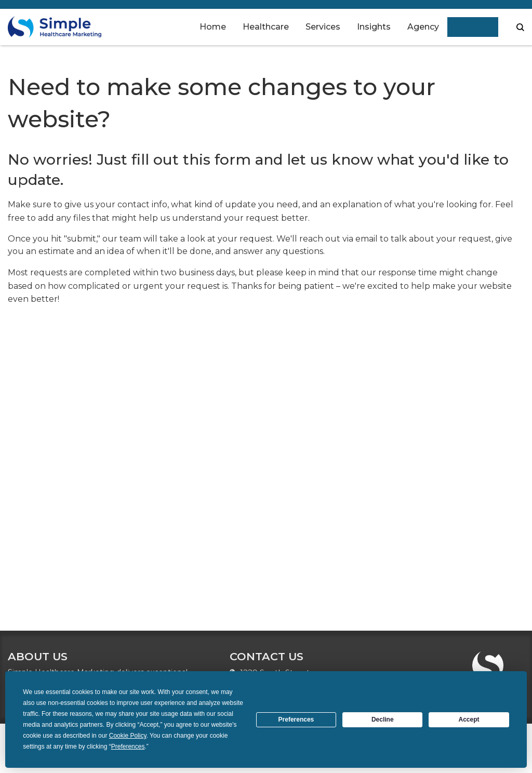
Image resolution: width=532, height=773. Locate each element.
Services (323, 27)
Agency (423, 27)
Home (213, 27)
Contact (473, 27)
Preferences (296, 719)
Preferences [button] (128, 747)
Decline (383, 719)
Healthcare (266, 27)
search (520, 27)
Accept (469, 719)
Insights (374, 27)
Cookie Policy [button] (128, 736)
